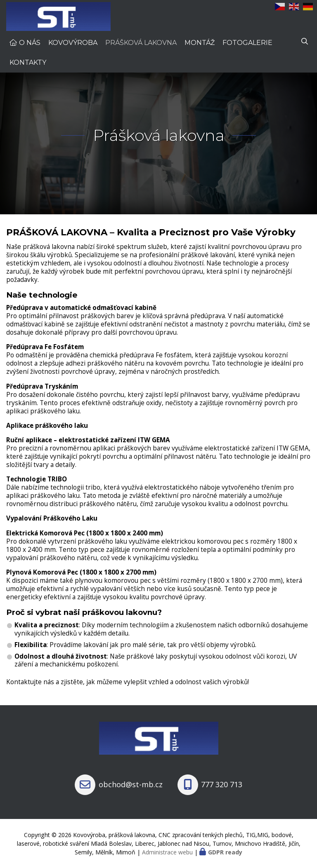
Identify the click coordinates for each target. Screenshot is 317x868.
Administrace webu (167, 852)
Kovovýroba (73, 43)
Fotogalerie (247, 43)
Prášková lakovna (141, 43)
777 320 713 (222, 784)
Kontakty (28, 62)
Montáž (200, 43)
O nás (30, 43)
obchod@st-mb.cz (131, 784)
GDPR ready (225, 852)
